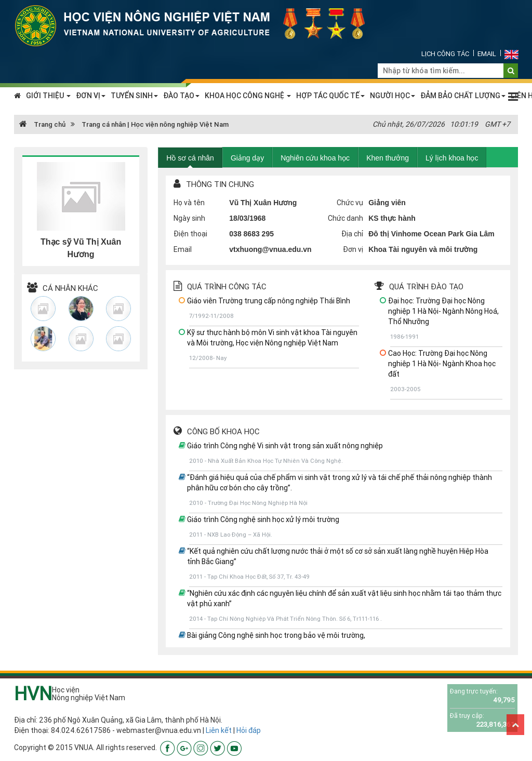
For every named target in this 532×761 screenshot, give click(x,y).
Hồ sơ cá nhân (190, 158)
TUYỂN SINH (134, 96)
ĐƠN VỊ (91, 96)
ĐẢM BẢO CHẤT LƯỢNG (463, 96)
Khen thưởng (388, 158)
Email (487, 54)
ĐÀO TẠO (181, 96)
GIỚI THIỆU (48, 96)
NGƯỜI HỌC (393, 96)
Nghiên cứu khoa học (315, 158)
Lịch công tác (445, 54)
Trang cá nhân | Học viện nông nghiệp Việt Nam (155, 124)
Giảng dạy (247, 158)
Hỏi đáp (249, 730)
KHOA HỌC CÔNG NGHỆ (248, 96)
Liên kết (219, 730)
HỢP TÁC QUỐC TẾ (330, 96)
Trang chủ (42, 124)
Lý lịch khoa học (452, 158)
